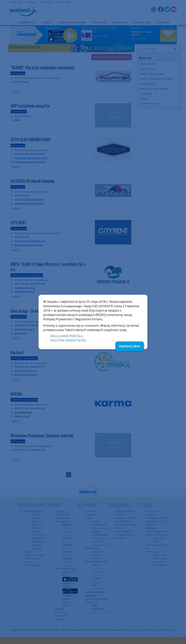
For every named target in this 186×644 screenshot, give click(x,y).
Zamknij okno (130, 346)
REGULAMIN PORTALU (67, 336)
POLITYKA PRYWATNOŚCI (69, 340)
